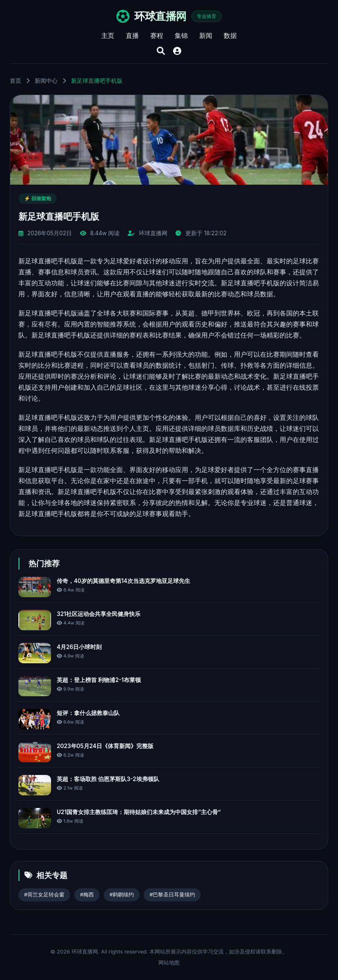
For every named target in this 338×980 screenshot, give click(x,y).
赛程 (157, 35)
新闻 (206, 35)
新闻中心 (46, 81)
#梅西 (87, 895)
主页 (108, 35)
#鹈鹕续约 (122, 895)
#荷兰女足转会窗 (44, 895)
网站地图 (169, 962)
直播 (132, 35)
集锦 (181, 35)
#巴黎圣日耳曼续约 (172, 895)
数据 (230, 35)
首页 (16, 81)
